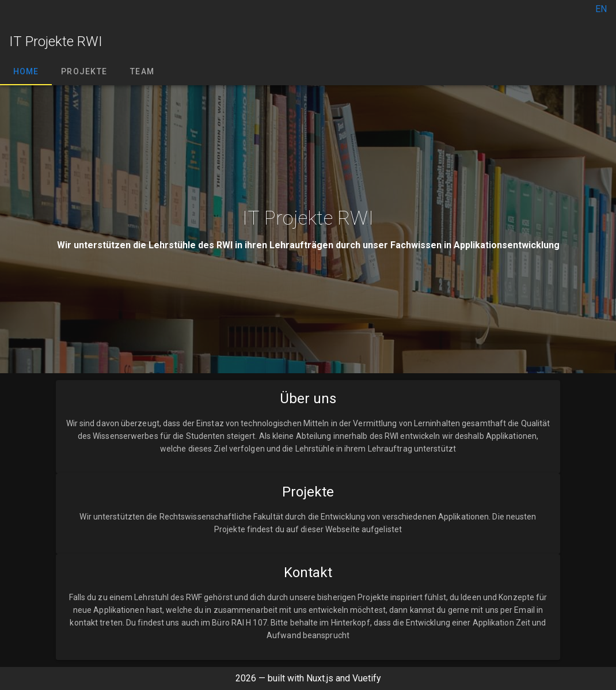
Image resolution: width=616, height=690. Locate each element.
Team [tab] (142, 71)
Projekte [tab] (84, 71)
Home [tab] (26, 71)
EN (601, 9)
